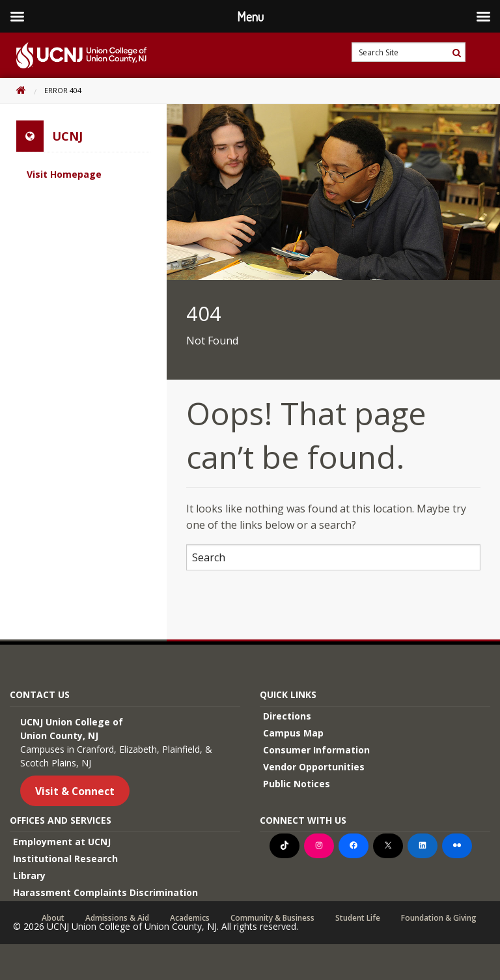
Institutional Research (65, 859)
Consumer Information (316, 750)
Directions (287, 716)
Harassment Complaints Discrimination (105, 892)
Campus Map (293, 733)
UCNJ (67, 136)
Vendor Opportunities (314, 767)
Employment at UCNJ (62, 842)
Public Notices (297, 784)
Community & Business (272, 918)
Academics (190, 918)
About (53, 918)
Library (29, 875)
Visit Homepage (64, 174)
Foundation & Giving (439, 918)
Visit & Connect (75, 791)
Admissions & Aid (117, 918)
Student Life (358, 918)
